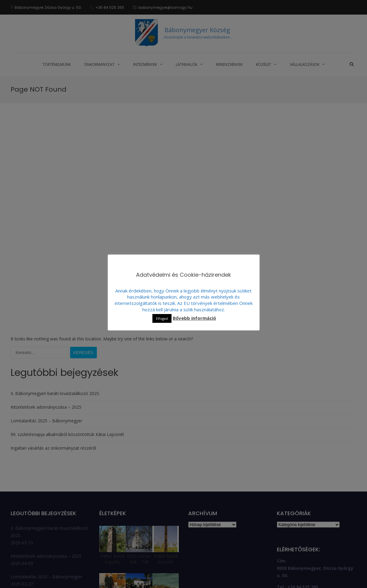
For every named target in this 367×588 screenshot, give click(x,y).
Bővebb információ (194, 318)
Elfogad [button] (162, 318)
